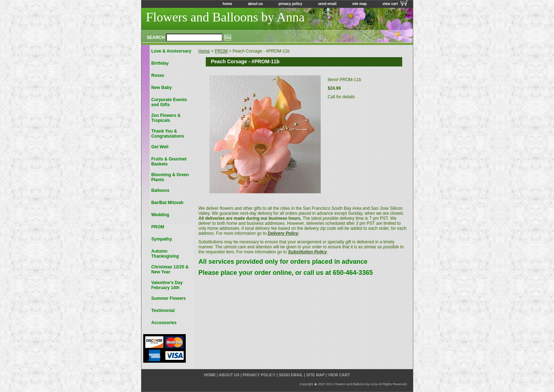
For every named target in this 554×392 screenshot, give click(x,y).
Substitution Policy (307, 252)
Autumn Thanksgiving (165, 254)
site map (360, 4)
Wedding (160, 215)
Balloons (161, 190)
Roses (158, 75)
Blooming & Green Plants (170, 177)
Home (204, 51)
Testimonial (163, 311)
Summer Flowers (169, 298)
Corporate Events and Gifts (169, 102)
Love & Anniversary (171, 51)
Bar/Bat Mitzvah (168, 203)
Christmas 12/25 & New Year (170, 269)
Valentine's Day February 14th (167, 285)
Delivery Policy (283, 233)
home (227, 4)
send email (327, 4)
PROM (221, 51)
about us (255, 4)
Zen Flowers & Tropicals (166, 118)
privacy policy (291, 4)
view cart (390, 4)
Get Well (160, 147)
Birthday (160, 63)
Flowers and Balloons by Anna (225, 17)
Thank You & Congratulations (168, 134)
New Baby (162, 88)
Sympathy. (162, 239)
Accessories (164, 323)
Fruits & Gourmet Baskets (169, 162)
